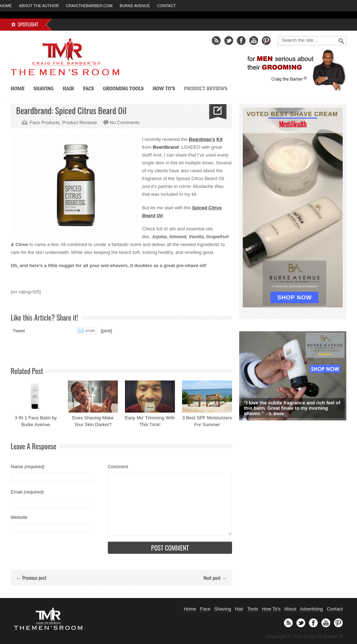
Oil (159, 216)
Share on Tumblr (61, 331)
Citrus (215, 208)
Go (341, 41)
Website (19, 517)
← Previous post (31, 577)
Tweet (19, 331)
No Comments (125, 122)
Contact (166, 6)
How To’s (164, 88)
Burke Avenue (135, 6)
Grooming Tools (123, 88)
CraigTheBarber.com (89, 6)
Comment (118, 467)
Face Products (45, 122)
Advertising (311, 609)
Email (27, 492)
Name (28, 467)
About (290, 609)
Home (6, 6)
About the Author (39, 6)
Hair (68, 88)
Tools (252, 609)
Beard (149, 216)
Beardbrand (166, 147)
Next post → (215, 577)
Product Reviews (205, 88)
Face (88, 88)
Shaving (44, 88)
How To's (271, 609)
